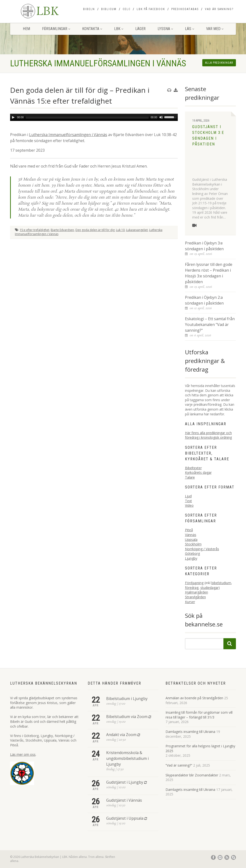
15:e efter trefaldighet (34, 230)
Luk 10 (120, 230)
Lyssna (165, 29)
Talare (190, 477)
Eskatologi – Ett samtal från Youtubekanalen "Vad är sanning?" (210, 325)
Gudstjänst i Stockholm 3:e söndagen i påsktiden (208, 135)
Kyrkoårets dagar (198, 472)
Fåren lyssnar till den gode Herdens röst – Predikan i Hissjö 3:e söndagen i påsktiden (209, 273)
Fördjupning (194, 583)
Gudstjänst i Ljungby (125, 782)
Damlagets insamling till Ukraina (190, 732)
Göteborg (192, 553)
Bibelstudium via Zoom (127, 717)
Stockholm (193, 544)
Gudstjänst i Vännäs (124, 800)
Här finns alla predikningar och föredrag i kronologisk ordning (208, 435)
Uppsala (191, 540)
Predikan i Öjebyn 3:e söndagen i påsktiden (204, 246)
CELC (127, 9)
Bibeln (89, 9)
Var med (215, 29)
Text (188, 501)
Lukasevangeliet (137, 230)
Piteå (189, 530)
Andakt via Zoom (121, 735)
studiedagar (209, 588)
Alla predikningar (219, 63)
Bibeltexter (193, 468)
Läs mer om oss (23, 754)
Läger (140, 29)
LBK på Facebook (151, 9)
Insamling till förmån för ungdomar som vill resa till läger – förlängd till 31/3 (199, 715)
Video (189, 505)
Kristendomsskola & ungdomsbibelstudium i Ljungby (127, 758)
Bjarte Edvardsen (62, 230)
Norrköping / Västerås (202, 549)
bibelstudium (221, 583)
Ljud (188, 496)
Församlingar (56, 29)
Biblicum (109, 9)
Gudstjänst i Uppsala (125, 818)
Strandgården (195, 597)
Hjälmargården (197, 592)
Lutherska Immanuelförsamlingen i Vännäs (68, 135)
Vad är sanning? (219, 9)
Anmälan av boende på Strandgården (194, 698)
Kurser (190, 602)
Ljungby (191, 558)
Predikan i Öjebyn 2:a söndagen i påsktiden (204, 300)
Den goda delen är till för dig (95, 230)
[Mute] (161, 117)
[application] (94, 117)
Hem (26, 29)
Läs (190, 29)
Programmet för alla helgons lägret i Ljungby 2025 (200, 748)
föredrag (192, 588)
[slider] (87, 117)
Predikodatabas (185, 9)
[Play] (13, 117)
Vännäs (191, 535)
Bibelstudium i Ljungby (127, 699)
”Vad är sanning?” (179, 765)
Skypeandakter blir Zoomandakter (192, 775)
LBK (119, 29)
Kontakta (92, 29)
